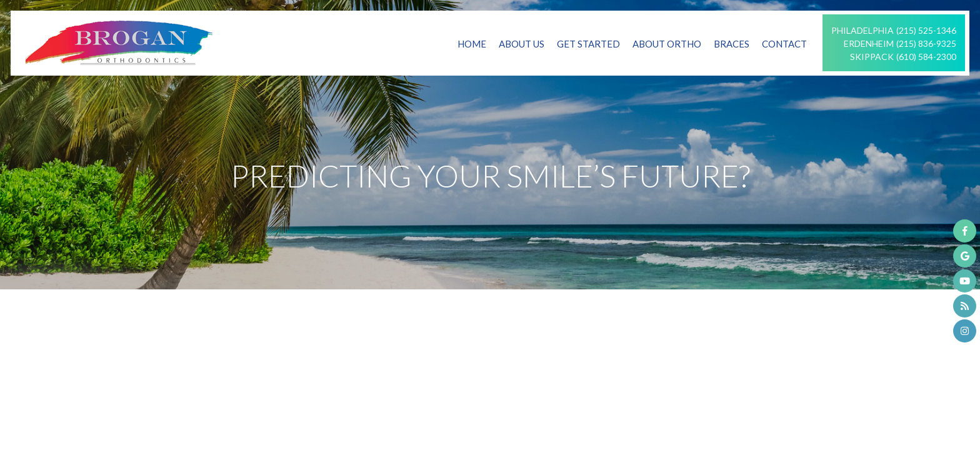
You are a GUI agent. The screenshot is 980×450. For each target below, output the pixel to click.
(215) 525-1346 (926, 30)
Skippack (872, 57)
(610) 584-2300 (926, 57)
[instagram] (965, 331)
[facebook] (965, 231)
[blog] (965, 306)
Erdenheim (869, 43)
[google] (965, 256)
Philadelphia (862, 30)
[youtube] (965, 281)
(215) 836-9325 (926, 43)
